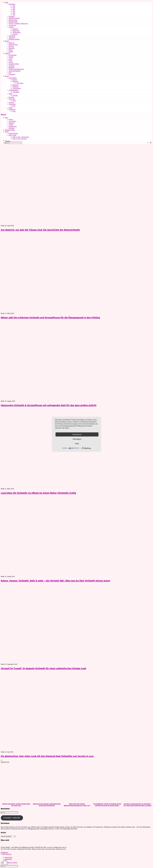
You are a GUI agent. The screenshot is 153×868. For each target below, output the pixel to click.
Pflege (11, 50)
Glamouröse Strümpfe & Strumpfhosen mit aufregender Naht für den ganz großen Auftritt (49, 405)
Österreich (12, 99)
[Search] (151, 143)
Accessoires (12, 25)
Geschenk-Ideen (14, 64)
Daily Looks (12, 135)
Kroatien (11, 97)
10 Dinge (11, 66)
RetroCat (3, 114)
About (7, 132)
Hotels (11, 108)
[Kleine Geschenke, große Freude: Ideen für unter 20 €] (16, 783)
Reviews (11, 46)
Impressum (8, 859)
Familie (11, 57)
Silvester (15, 34)
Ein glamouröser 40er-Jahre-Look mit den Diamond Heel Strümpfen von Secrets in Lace (47, 756)
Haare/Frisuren (13, 45)
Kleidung (12, 128)
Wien (14, 101)
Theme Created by (9, 862)
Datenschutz (9, 857)
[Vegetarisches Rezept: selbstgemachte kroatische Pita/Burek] (46, 783)
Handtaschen (13, 126)
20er (14, 6)
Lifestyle (7, 53)
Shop (6, 118)
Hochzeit (15, 29)
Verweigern (77, 439)
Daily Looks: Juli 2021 (20, 139)
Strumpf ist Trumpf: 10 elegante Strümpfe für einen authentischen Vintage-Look (43, 668)
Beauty (7, 41)
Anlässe (11, 27)
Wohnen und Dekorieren (16, 69)
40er (14, 9)
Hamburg (15, 87)
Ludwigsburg (17, 88)
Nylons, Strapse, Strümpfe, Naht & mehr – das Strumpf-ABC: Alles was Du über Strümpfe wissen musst (55, 581)
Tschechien (12, 104)
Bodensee (16, 85)
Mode (6, 2)
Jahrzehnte (12, 4)
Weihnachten (17, 32)
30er (14, 8)
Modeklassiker (13, 22)
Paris (14, 111)
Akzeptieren (77, 434)
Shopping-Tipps (10, 130)
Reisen (7, 76)
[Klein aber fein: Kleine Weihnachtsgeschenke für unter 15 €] (76, 783)
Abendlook (12, 36)
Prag (14, 106)
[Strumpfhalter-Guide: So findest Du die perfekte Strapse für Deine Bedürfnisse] (107, 783)
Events (11, 62)
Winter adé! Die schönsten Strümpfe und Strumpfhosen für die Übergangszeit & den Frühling (50, 318)
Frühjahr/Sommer (14, 18)
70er (14, 15)
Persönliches (13, 55)
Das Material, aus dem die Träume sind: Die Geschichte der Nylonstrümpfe (40, 230)
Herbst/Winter (13, 20)
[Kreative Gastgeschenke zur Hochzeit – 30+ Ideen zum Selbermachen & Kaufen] (137, 783)
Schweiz (11, 102)
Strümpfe (12, 123)
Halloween (16, 30)
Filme (10, 60)
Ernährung (12, 74)
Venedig (15, 95)
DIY (10, 73)
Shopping (12, 16)
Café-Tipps (20, 83)
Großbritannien (13, 90)
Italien (11, 94)
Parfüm (11, 52)
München (15, 81)
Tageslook (12, 37)
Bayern (15, 80)
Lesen (10, 59)
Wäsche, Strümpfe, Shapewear (18, 23)
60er (14, 13)
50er (14, 11)
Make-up (11, 43)
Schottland (16, 92)
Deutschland (12, 78)
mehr (77, 444)
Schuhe (11, 125)
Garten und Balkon (15, 71)
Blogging (12, 67)
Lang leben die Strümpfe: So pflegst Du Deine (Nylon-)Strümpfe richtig (38, 493)
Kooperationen (13, 133)
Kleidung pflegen (14, 39)
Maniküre (12, 48)
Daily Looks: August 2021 (21, 137)
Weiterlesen (4, 852)
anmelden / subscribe (12, 818)
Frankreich (12, 109)
